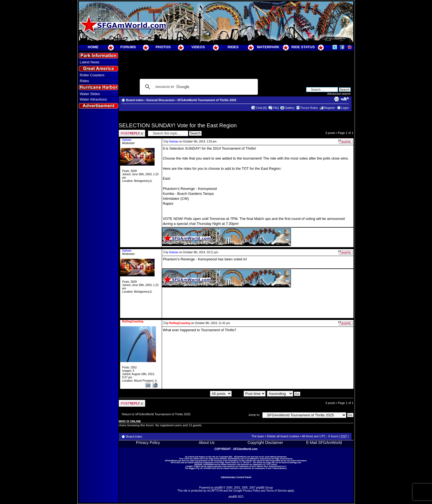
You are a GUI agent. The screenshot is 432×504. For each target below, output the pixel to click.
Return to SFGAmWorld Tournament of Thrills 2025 (156, 414)
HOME (93, 47)
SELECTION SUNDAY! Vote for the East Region (178, 125)
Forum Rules (309, 108)
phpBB (218, 488)
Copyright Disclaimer (265, 443)
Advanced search (339, 94)
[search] (198, 87)
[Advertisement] (98, 210)
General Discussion (160, 100)
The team (258, 436)
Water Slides (90, 94)
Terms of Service (276, 491)
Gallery (290, 108)
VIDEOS (198, 47)
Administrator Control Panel (236, 477)
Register (330, 108)
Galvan (174, 142)
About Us (207, 443)
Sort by (249, 394)
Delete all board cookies (283, 436)
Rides (84, 81)
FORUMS (128, 47)
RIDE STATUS (303, 47)
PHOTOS (163, 47)
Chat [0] (261, 108)
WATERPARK (268, 47)
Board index (135, 100)
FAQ (276, 108)
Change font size (345, 99)
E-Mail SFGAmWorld (324, 443)
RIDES (233, 47)
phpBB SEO (236, 497)
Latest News (90, 62)
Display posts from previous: (201, 394)
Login (345, 108)
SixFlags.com (295, 463)
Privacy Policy (148, 443)
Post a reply (132, 133)
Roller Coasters (92, 75)
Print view (336, 99)
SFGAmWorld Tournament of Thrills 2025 (207, 100)
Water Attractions (94, 99)
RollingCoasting (180, 323)
